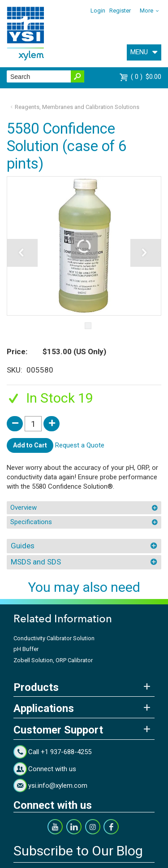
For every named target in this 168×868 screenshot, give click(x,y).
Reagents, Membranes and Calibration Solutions (77, 107)
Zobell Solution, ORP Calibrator (53, 660)
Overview (24, 508)
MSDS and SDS (36, 562)
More (146, 11)
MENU (139, 52)
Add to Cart (30, 445)
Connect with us (52, 769)
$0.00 (146, 77)
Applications (44, 708)
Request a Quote (80, 445)
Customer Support (58, 730)
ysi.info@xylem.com (58, 786)
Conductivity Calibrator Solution (54, 638)
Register (120, 11)
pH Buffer (26, 649)
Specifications (31, 522)
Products (36, 687)
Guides (23, 546)
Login (98, 11)
